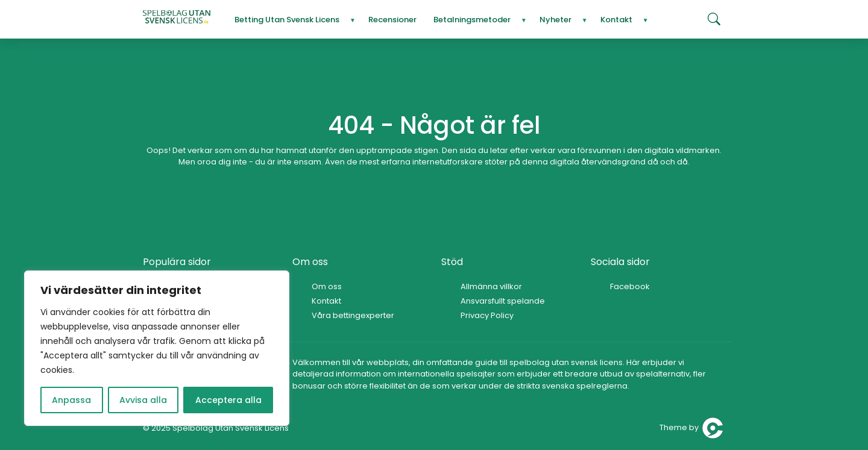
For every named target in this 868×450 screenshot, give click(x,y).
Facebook (630, 286)
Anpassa (71, 400)
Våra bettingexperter (353, 315)
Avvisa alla (143, 400)
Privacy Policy (487, 315)
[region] (157, 348)
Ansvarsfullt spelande (503, 301)
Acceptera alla (228, 400)
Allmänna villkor (491, 286)
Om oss (327, 286)
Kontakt (326, 301)
